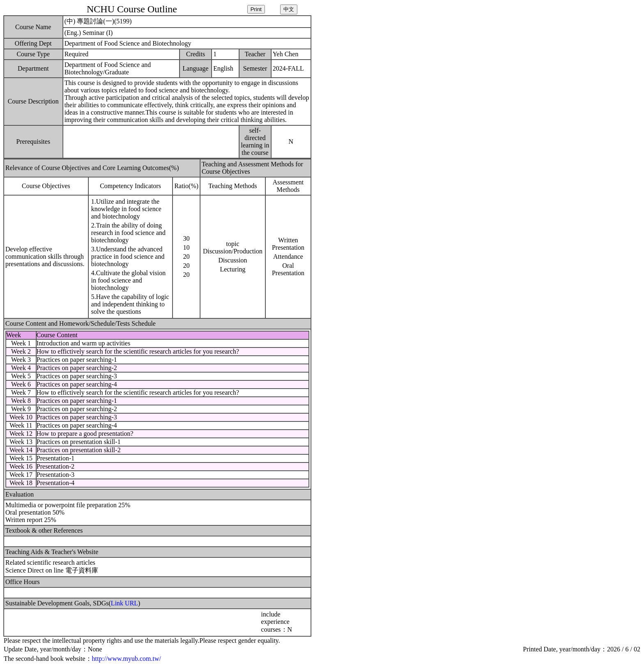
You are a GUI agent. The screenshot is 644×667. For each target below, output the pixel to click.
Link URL (124, 603)
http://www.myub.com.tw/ (126, 659)
